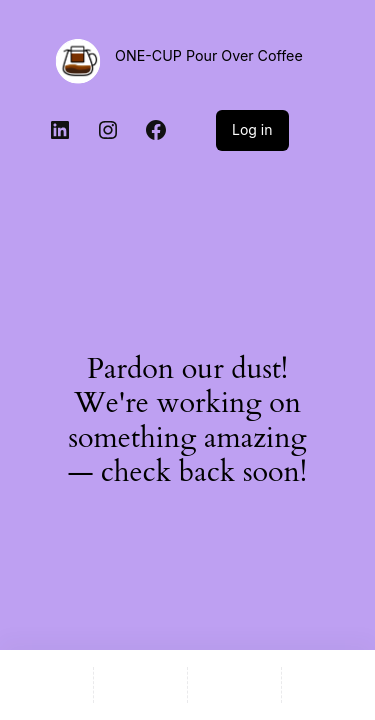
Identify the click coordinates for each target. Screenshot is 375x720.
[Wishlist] (234, 685)
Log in (252, 129)
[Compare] (328, 685)
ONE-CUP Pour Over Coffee (209, 55)
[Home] (46, 685)
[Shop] (140, 685)
